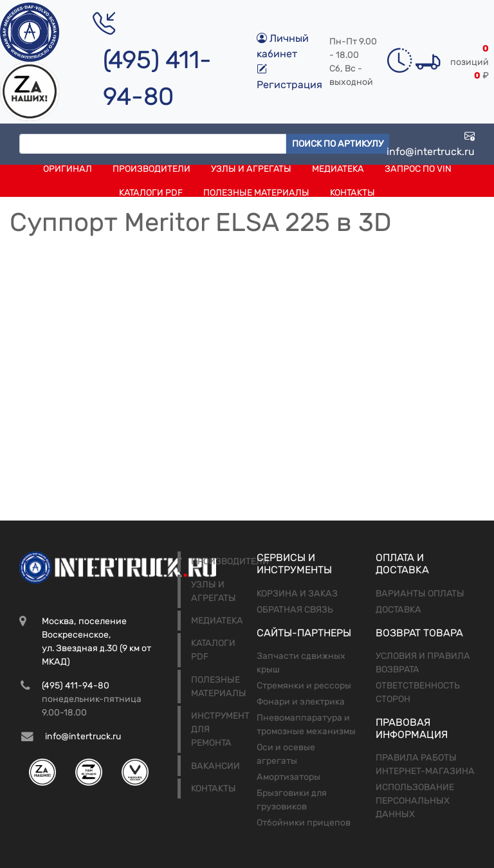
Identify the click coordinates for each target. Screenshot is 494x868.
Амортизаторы (288, 777)
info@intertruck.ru (431, 144)
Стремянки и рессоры (304, 686)
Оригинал (68, 169)
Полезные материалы (256, 193)
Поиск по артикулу (338, 144)
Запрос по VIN (418, 169)
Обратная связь (295, 610)
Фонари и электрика (301, 702)
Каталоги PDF (151, 193)
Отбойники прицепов (304, 823)
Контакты (352, 193)
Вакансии (215, 766)
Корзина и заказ (297, 594)
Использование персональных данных (415, 801)
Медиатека (338, 169)
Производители (151, 169)
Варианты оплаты (420, 594)
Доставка (398, 610)
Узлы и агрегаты (251, 169)
